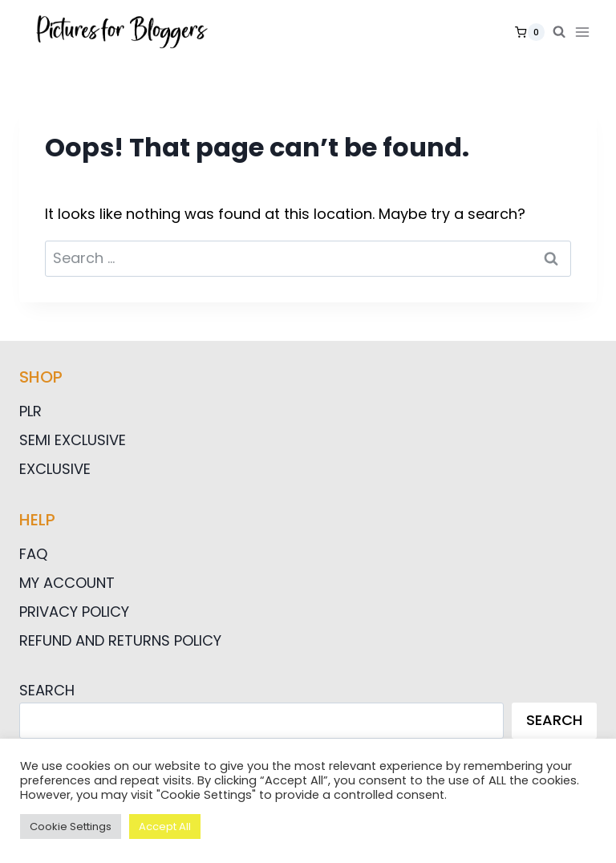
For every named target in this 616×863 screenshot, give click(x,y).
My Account (67, 583)
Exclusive (55, 469)
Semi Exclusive (73, 440)
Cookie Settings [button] (71, 827)
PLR (30, 411)
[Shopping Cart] (530, 32)
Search (47, 690)
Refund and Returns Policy (120, 640)
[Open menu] (586, 32)
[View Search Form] (559, 32)
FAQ (33, 554)
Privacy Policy (74, 612)
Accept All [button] (165, 827)
